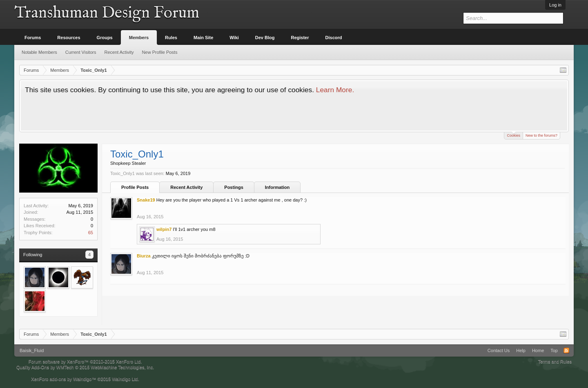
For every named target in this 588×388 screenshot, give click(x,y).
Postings (234, 187)
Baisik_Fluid (32, 350)
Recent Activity (186, 187)
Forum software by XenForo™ (85, 361)
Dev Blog (265, 38)
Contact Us (499, 350)
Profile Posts (135, 187)
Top (554, 350)
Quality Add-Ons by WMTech (85, 367)
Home (538, 350)
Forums (33, 38)
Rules (171, 38)
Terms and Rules (555, 361)
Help (521, 350)
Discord (334, 38)
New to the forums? (541, 135)
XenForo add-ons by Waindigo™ (63, 379)
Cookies (513, 135)
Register (300, 38)
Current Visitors (81, 52)
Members (139, 38)
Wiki (234, 38)
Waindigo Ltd (125, 379)
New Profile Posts (160, 52)
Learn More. (335, 90)
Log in (555, 5)
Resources (69, 38)
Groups (105, 38)
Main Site (203, 38)
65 (91, 233)
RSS (566, 350)
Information (277, 187)
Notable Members (39, 52)
